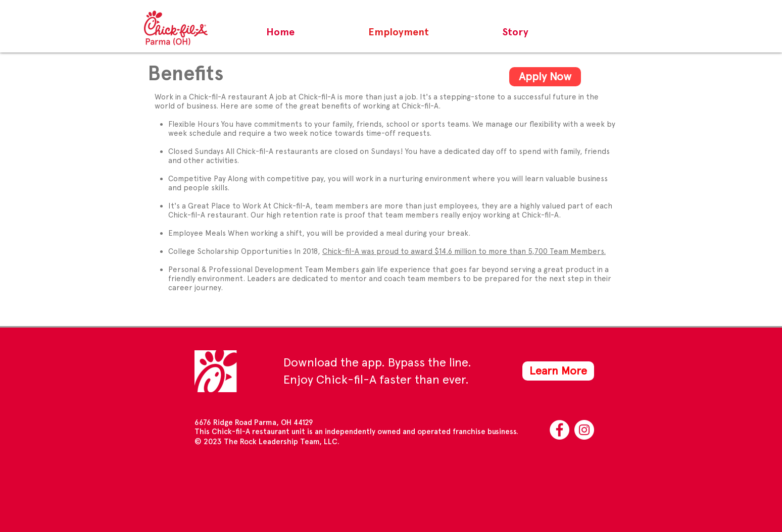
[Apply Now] (545, 77)
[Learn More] (558, 371)
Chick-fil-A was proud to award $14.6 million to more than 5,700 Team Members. (464, 251)
